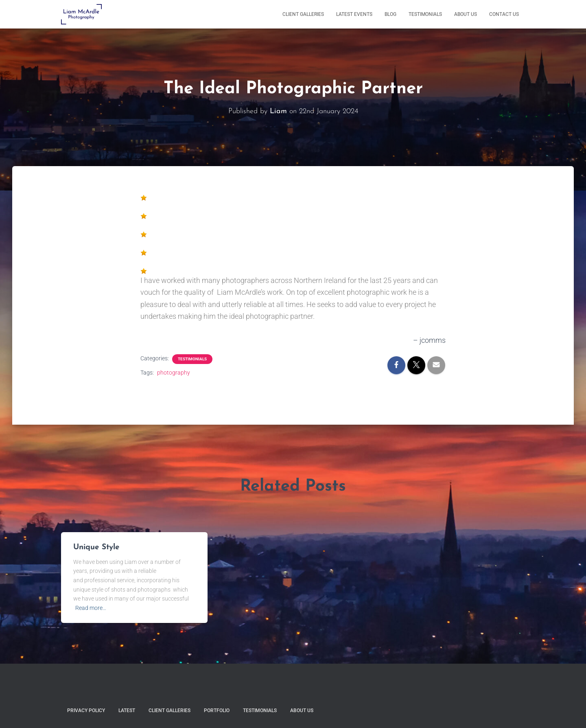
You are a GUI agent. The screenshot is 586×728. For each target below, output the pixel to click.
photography (174, 373)
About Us (466, 14)
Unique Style (96, 547)
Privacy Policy (86, 710)
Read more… (91, 608)
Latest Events (354, 14)
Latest (127, 710)
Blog (390, 14)
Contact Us (504, 14)
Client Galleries (303, 14)
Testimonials (425, 14)
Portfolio (217, 710)
